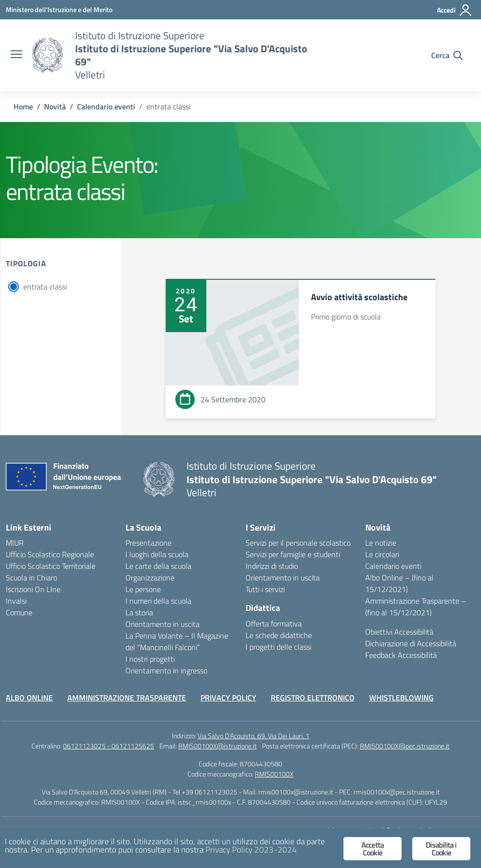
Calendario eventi (393, 566)
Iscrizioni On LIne (33, 589)
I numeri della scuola (158, 601)
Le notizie (381, 543)
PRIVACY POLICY (228, 698)
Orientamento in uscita (163, 624)
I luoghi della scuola (157, 554)
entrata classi (45, 287)
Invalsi (16, 601)
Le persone (143, 589)
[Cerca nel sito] (447, 55)
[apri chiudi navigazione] (16, 55)
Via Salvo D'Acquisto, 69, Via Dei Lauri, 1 (254, 736)
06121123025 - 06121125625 (109, 746)
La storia (139, 612)
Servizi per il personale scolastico (298, 543)
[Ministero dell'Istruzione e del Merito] (59, 9)
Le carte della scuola (158, 566)
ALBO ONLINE (29, 698)
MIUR (15, 543)
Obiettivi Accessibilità (399, 632)
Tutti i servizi (265, 589)
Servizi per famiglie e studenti (293, 554)
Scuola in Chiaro (31, 578)
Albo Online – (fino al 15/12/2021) (399, 583)
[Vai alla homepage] (47, 55)
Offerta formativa (274, 624)
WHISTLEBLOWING (401, 698)
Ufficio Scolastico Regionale (50, 554)
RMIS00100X (274, 774)
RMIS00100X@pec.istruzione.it (405, 746)
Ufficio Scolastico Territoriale (51, 566)
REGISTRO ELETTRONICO (313, 698)
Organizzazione (150, 578)
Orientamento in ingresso (166, 670)
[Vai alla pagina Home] (23, 107)
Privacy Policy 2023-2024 (251, 850)
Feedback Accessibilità (401, 655)
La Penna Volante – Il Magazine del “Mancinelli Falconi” (177, 641)
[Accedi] (455, 10)
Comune (19, 612)
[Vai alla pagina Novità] (55, 107)
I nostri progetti (150, 659)
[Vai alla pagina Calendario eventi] (106, 107)
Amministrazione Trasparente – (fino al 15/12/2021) (416, 607)
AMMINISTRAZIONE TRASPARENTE (127, 698)
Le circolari (382, 554)
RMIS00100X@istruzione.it (217, 746)
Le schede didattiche (279, 635)
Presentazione (148, 543)
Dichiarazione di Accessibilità (411, 643)
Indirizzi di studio (272, 566)
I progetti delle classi (279, 647)
